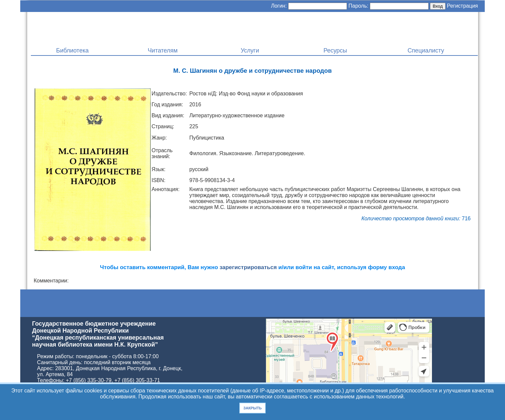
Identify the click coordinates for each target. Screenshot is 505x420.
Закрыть (252, 408)
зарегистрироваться (248, 267)
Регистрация (463, 6)
